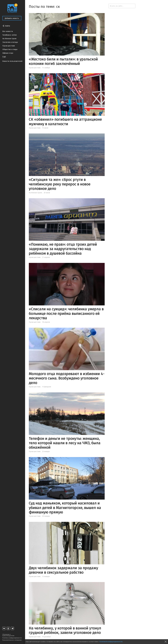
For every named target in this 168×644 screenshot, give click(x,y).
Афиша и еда (8, 53)
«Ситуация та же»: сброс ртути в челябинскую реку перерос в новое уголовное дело (60, 184)
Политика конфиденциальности (12, 638)
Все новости (8, 31)
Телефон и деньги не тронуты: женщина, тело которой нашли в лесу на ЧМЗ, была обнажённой (65, 443)
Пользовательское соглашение (12, 640)
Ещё (4, 57)
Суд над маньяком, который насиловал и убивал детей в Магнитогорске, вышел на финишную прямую (65, 508)
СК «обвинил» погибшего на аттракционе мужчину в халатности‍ (65, 122)
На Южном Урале (10, 39)
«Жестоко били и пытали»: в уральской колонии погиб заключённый (63, 61)
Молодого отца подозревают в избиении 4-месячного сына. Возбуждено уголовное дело (67, 378)
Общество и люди (10, 49)
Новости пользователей (12, 61)
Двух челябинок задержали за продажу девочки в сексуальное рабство (63, 570)
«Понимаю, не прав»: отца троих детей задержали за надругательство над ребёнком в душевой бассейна (63, 249)
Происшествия (9, 46)
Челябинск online (10, 35)
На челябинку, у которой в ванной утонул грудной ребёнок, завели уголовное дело (65, 630)
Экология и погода (10, 42)
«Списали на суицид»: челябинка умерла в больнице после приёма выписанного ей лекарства (66, 313)
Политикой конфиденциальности (111, 642)
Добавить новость (12, 18)
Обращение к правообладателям (8, 635)
